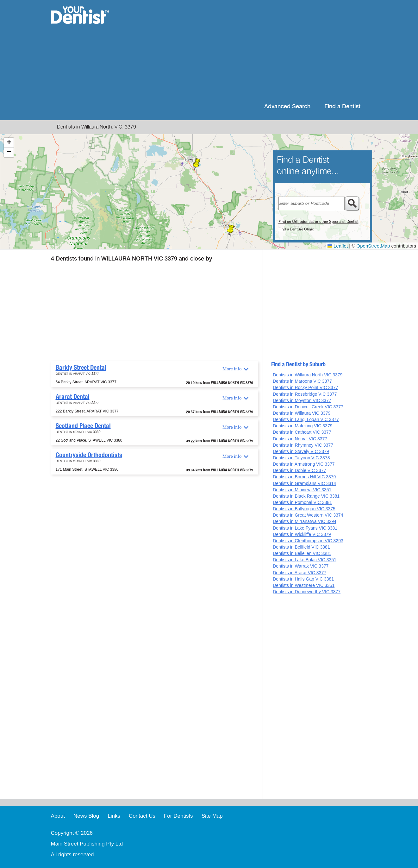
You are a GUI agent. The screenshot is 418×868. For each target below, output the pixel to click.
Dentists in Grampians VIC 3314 (304, 483)
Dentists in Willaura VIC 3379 (302, 413)
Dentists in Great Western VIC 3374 (308, 515)
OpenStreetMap (373, 246)
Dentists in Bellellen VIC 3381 (302, 553)
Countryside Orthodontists (89, 455)
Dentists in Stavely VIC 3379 (301, 451)
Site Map (212, 816)
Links (114, 816)
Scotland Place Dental (83, 426)
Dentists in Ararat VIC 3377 (299, 573)
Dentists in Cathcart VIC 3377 (302, 432)
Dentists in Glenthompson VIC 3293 (308, 541)
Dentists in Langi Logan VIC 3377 (306, 419)
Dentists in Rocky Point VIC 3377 (305, 387)
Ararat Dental (73, 397)
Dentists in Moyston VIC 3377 (302, 400)
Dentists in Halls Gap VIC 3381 (303, 579)
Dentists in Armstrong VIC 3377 (304, 464)
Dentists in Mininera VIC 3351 (302, 490)
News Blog (86, 816)
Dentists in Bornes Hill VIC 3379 (304, 477)
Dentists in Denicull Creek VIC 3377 (308, 407)
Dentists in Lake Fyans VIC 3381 (305, 528)
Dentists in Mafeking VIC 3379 (303, 426)
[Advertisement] (250, 51)
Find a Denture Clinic (296, 229)
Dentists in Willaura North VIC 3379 (308, 375)
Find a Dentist (342, 107)
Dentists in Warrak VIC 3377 (301, 566)
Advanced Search (287, 107)
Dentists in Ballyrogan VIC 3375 (304, 509)
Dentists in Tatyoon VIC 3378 (301, 458)
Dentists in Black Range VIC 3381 (306, 496)
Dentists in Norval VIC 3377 (300, 439)
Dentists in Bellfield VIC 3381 (301, 547)
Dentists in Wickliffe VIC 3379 (302, 534)
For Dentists (178, 816)
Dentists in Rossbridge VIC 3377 (305, 394)
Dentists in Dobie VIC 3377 (299, 470)
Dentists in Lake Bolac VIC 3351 (305, 560)
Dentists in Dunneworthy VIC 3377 (307, 592)
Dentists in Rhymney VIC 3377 (303, 445)
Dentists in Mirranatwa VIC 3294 (305, 521)
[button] (230, 230)
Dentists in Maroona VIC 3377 (302, 381)
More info (232, 369)
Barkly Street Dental (81, 368)
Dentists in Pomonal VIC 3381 (302, 502)
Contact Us (142, 816)
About (58, 816)
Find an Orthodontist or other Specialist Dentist (318, 222)
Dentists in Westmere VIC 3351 (304, 585)
